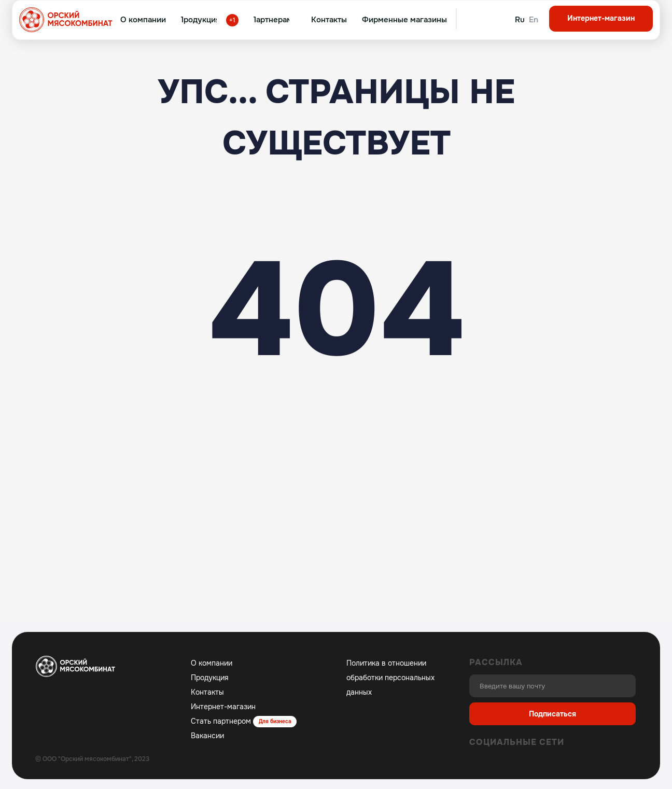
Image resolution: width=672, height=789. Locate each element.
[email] (552, 686)
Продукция (209, 678)
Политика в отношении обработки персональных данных (390, 678)
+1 (232, 20)
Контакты (207, 692)
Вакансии (207, 736)
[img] (472, 20)
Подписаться (552, 714)
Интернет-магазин (223, 707)
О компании (212, 663)
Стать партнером (221, 721)
